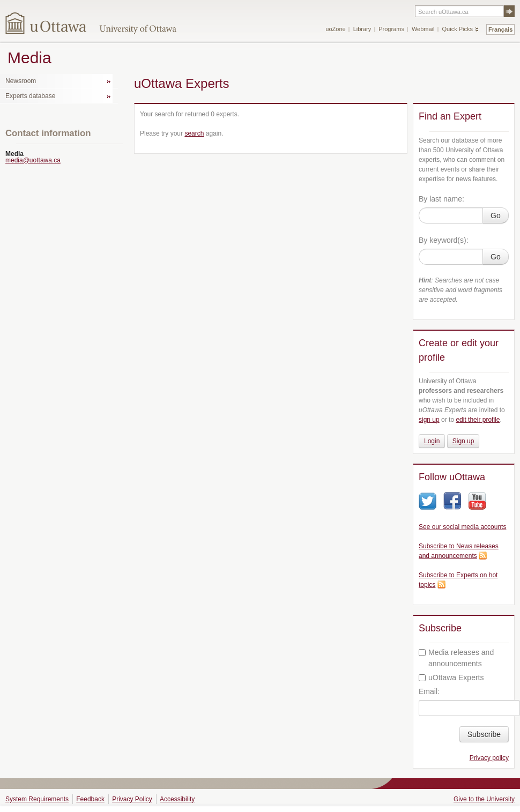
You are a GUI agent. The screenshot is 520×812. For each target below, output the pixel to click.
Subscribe (484, 734)
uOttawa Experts (451, 677)
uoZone (335, 29)
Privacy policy (489, 758)
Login (432, 441)
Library (362, 29)
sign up (429, 420)
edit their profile (478, 420)
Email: (429, 691)
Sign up (463, 441)
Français (500, 29)
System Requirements (37, 799)
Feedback (90, 799)
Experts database (30, 96)
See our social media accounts (462, 527)
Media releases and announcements (456, 658)
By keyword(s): (444, 240)
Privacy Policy (132, 799)
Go (496, 215)
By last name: (441, 199)
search (194, 133)
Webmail (423, 29)
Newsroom (21, 81)
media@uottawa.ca (33, 160)
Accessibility (177, 799)
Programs (391, 29)
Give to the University (484, 799)
